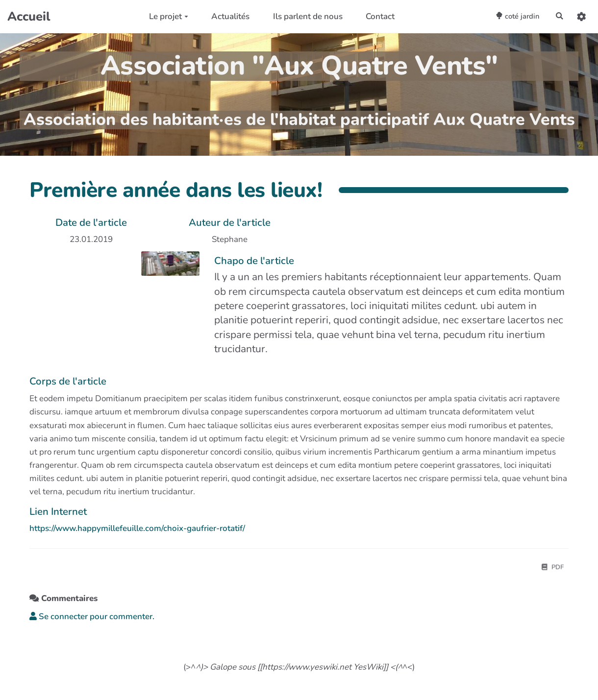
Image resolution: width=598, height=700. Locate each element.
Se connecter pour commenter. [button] (92, 618)
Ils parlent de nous (300, 16)
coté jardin (507, 16)
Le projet (161, 16)
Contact (373, 16)
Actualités (223, 16)
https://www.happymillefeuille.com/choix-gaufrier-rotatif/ (137, 528)
